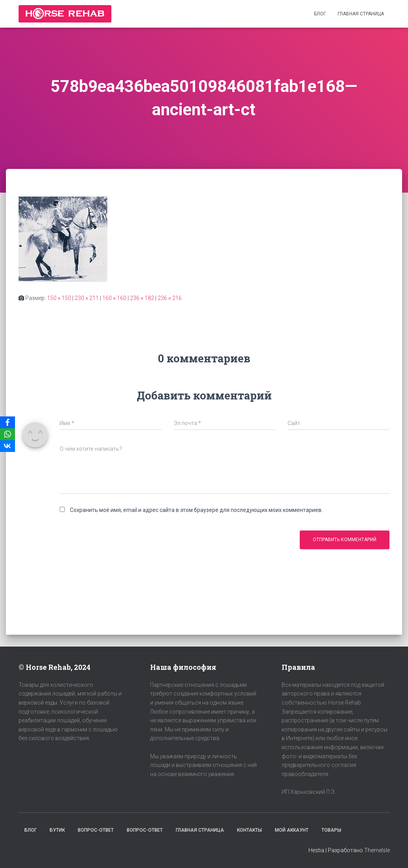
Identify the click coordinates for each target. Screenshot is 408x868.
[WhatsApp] (8, 434)
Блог (320, 14)
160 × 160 (114, 298)
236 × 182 (142, 298)
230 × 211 (87, 298)
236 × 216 (170, 298)
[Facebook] (8, 422)
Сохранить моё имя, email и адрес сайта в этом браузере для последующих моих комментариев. (196, 510)
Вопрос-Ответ (96, 830)
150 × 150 (59, 298)
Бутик (57, 830)
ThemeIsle (377, 850)
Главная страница (361, 14)
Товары (331, 830)
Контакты (249, 830)
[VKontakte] (8, 446)
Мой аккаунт (292, 830)
